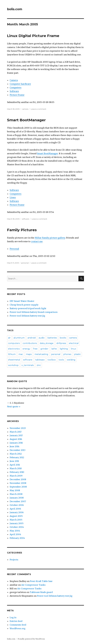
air (9, 338)
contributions (30, 343)
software (26, 219)
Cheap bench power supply (24, 305)
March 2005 (16, 520)
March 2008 (16, 494)
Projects (14, 560)
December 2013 (17, 450)
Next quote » (14, 407)
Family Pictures (22, 230)
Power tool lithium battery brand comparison (34, 312)
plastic (77, 354)
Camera (14, 80)
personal (25, 263)
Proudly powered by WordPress (31, 639)
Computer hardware (20, 84)
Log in (13, 617)
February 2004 (17, 538)
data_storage (47, 343)
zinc (39, 365)
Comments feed (18, 625)
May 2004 (15, 531)
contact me (37, 241)
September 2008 (18, 487)
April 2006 (15, 509)
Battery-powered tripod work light (28, 308)
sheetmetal (14, 360)
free (35, 349)
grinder (44, 349)
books (63, 338)
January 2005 (17, 523)
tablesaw (40, 360)
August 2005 (16, 516)
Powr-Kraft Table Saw (41, 581)
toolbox (52, 360)
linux (74, 349)
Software (14, 91)
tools (61, 360)
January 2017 (16, 435)
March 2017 (16, 432)
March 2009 (16, 476)
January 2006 (17, 512)
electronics (14, 349)
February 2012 (17, 457)
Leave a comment (38, 109)
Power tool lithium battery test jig (27, 316)
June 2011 (14, 461)
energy (26, 349)
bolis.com (15, 9)
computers (14, 343)
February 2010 (17, 472)
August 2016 (16, 439)
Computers (16, 88)
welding (71, 360)
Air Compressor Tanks (33, 585)
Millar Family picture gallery (50, 238)
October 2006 (17, 505)
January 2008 (17, 498)
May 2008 (15, 490)
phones (67, 354)
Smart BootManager (26, 120)
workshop (13, 365)
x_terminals (28, 365)
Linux (13, 197)
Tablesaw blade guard (41, 592)
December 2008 (18, 479)
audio (42, 338)
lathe (54, 349)
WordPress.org (17, 628)
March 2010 (16, 468)
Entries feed (16, 621)
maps (29, 354)
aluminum (19, 338)
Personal (14, 249)
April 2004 (15, 534)
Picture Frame (17, 95)
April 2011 (15, 465)
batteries (52, 338)
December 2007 (18, 501)
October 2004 (17, 527)
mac (21, 354)
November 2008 (18, 483)
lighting (64, 349)
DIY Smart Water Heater (22, 301)
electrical (74, 343)
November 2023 (18, 428)
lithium (12, 354)
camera (25, 109)
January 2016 (16, 443)
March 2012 (16, 454)
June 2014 (14, 446)
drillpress (61, 343)
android (32, 338)
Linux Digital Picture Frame (33, 36)
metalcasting (41, 354)
